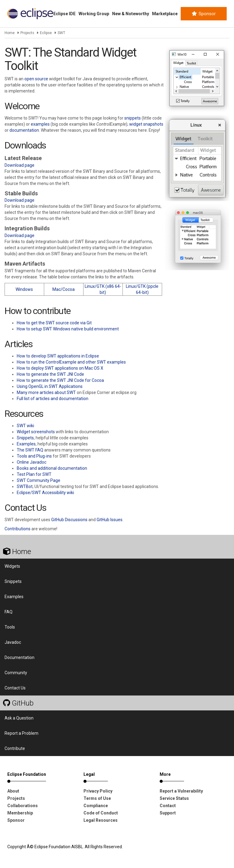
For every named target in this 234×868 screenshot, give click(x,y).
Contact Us (15, 688)
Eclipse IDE (64, 14)
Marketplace (165, 14)
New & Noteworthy (131, 14)
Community (16, 673)
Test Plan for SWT (34, 474)
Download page (19, 165)
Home (10, 33)
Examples (26, 444)
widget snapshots (146, 124)
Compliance (96, 806)
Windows (24, 289)
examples (40, 124)
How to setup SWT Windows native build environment (68, 329)
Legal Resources (101, 820)
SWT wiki (25, 426)
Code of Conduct (101, 813)
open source (36, 79)
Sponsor (204, 14)
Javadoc (13, 642)
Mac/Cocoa (64, 289)
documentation (24, 130)
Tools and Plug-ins (34, 456)
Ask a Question (19, 718)
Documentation (19, 657)
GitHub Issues (110, 520)
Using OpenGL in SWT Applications (50, 386)
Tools (10, 627)
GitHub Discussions (69, 520)
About (13, 791)
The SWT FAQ (30, 450)
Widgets (12, 566)
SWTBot (25, 486)
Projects (27, 33)
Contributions (18, 529)
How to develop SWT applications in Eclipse (58, 356)
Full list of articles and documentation (53, 399)
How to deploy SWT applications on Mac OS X (60, 368)
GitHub (18, 703)
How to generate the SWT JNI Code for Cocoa (60, 380)
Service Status (174, 798)
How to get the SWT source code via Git (54, 323)
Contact (168, 806)
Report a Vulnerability (181, 791)
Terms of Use (97, 798)
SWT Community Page (39, 480)
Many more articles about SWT (46, 392)
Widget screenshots (36, 432)
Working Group (94, 14)
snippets (133, 118)
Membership (20, 813)
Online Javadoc (32, 462)
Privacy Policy (98, 791)
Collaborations (23, 806)
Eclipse (46, 33)
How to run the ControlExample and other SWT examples (71, 362)
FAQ (9, 612)
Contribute (15, 748)
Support (168, 813)
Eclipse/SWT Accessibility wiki (45, 493)
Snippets (25, 438)
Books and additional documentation (52, 468)
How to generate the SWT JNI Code (50, 374)
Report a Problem (21, 733)
